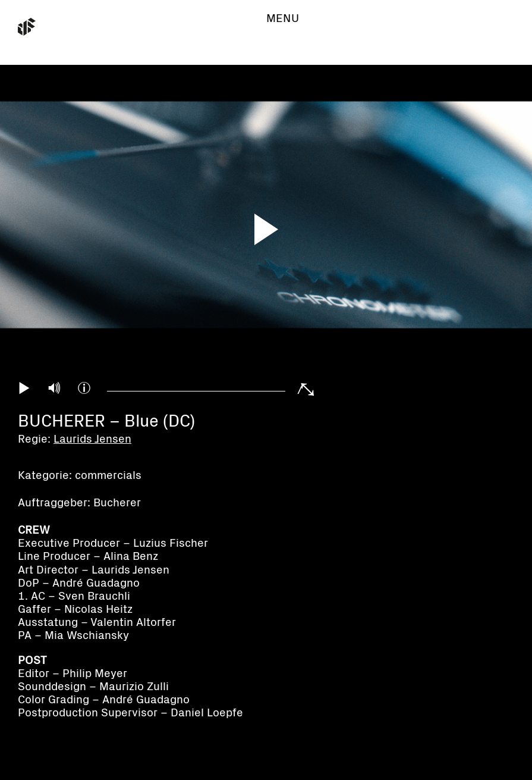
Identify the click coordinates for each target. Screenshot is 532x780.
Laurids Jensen (92, 439)
